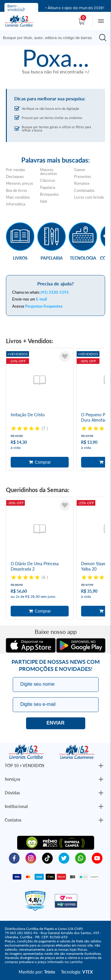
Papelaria (48, 187)
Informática (16, 204)
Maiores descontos (49, 172)
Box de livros (17, 190)
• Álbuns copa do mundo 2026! (75, 8)
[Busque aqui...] (50, 38)
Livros (20, 258)
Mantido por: (37, 972)
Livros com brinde (89, 197)
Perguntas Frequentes (44, 306)
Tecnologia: (77, 972)
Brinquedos (49, 194)
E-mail (41, 299)
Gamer (80, 170)
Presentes (83, 176)
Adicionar (40, 462)
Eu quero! (56, 723)
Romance (82, 183)
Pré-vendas (16, 170)
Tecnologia (83, 258)
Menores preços (20, 183)
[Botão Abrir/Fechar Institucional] (101, 766)
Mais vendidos (18, 197)
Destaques (15, 176)
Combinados (84, 190)
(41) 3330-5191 (55, 292)
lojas (44, 201)
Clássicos (48, 180)
